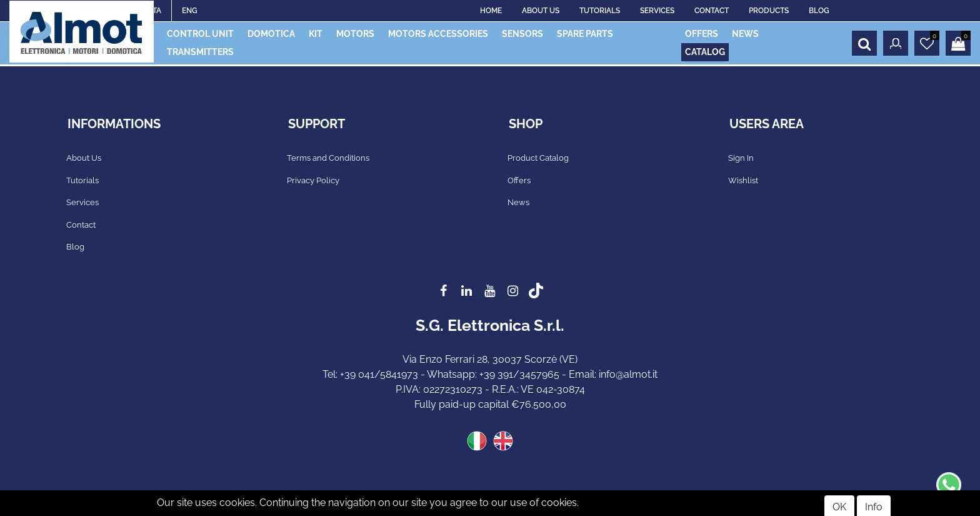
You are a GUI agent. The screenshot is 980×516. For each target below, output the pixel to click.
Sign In (741, 158)
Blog (75, 247)
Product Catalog (538, 158)
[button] (864, 43)
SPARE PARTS (585, 34)
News (518, 202)
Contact (81, 225)
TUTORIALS (600, 11)
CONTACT (712, 11)
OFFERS (702, 34)
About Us (84, 158)
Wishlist (743, 180)
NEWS (745, 34)
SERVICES (657, 11)
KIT (316, 34)
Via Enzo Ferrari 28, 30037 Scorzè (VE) (490, 359)
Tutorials (82, 180)
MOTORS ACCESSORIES (438, 34)
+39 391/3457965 (519, 374)
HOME (491, 11)
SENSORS (522, 34)
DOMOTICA (271, 34)
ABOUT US (541, 11)
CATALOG (705, 52)
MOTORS (355, 34)
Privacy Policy (313, 180)
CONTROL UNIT (200, 34)
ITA (156, 11)
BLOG (819, 11)
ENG (190, 11)
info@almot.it (628, 374)
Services (82, 202)
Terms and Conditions (328, 158)
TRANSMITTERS (200, 52)
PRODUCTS (769, 11)
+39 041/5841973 (379, 374)
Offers (519, 180)
